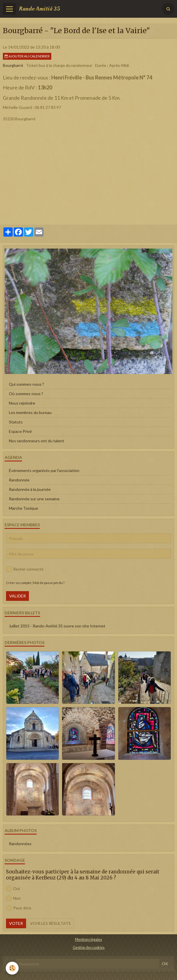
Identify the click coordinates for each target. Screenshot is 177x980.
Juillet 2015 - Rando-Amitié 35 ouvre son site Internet (57, 626)
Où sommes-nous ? (26, 394)
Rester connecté (25, 569)
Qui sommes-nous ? (26, 384)
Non (13, 898)
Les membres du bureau (30, 412)
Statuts (16, 422)
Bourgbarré (13, 65)
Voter (16, 923)
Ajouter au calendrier (27, 56)
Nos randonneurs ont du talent (37, 441)
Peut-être (19, 908)
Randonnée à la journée (30, 489)
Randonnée (19, 480)
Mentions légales (88, 940)
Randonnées (20, 844)
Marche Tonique (23, 508)
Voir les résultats (50, 923)
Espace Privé (20, 431)
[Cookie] (12, 968)
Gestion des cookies (89, 948)
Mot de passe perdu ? (49, 583)
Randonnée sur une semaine (34, 499)
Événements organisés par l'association (44, 470)
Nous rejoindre (22, 403)
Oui (13, 889)
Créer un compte (19, 583)
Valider (17, 596)
